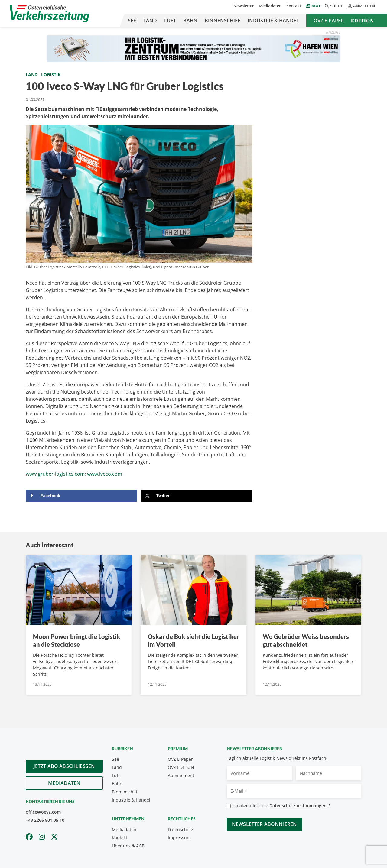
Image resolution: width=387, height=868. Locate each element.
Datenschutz (180, 829)
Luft (170, 21)
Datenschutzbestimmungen (298, 806)
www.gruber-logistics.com (55, 474)
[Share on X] (197, 496)
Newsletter (244, 6)
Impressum (179, 838)
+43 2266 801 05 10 (45, 820)
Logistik (51, 74)
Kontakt (294, 6)
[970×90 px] (193, 48)
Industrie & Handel (273, 21)
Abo (316, 6)
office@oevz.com (43, 812)
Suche (334, 6)
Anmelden (361, 6)
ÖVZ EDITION (181, 767)
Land (150, 21)
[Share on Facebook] (81, 496)
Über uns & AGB (128, 846)
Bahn (190, 21)
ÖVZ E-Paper (329, 21)
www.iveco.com (105, 474)
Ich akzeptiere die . (281, 806)
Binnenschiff (223, 21)
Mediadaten (270, 6)
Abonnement (181, 775)
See (132, 21)
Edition (362, 21)
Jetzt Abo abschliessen (64, 766)
